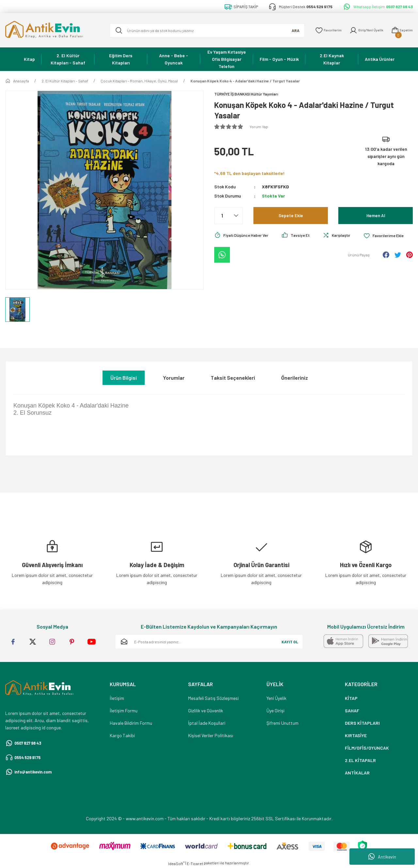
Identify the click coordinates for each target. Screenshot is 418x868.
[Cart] (401, 30)
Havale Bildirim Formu (131, 723)
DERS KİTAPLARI (362, 723)
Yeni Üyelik (276, 698)
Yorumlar (174, 378)
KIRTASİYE (356, 735)
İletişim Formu (124, 711)
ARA (285, 30)
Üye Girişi (275, 711)
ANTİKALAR (357, 773)
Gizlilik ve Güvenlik (206, 711)
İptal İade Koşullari (207, 723)
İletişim (117, 698)
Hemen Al (376, 216)
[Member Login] (362, 30)
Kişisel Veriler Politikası (211, 735)
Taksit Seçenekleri (233, 378)
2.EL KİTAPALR (360, 760)
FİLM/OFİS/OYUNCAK (367, 748)
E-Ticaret (195, 863)
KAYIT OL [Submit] (290, 642)
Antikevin (382, 857)
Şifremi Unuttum (282, 723)
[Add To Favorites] (236, 254)
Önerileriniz (295, 378)
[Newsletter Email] (209, 642)
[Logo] (52, 30)
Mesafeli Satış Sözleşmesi (213, 698)
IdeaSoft (176, 863)
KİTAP (351, 698)
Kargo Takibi (122, 735)
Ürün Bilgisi (124, 378)
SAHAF (352, 711)
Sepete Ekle (291, 216)
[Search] (202, 30)
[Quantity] (229, 216)
